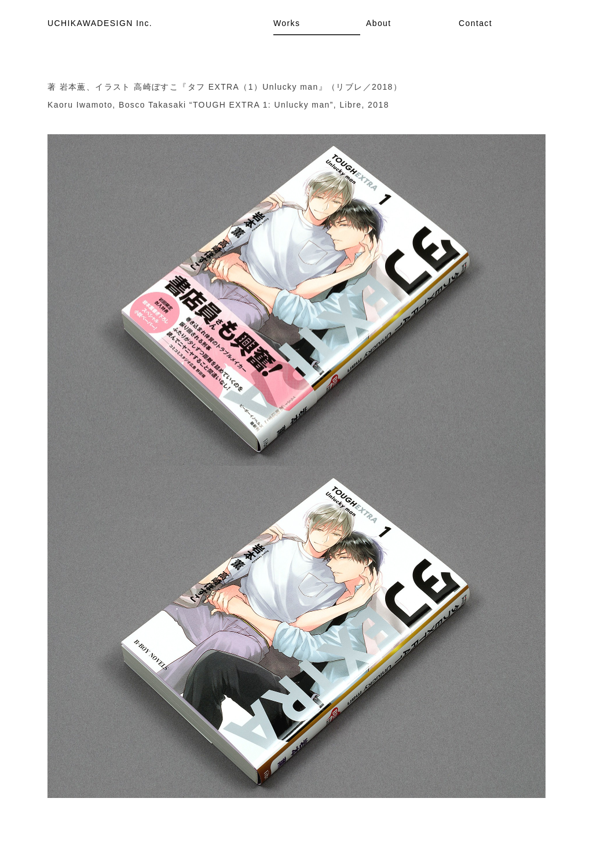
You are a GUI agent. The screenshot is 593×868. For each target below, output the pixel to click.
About (379, 23)
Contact (475, 23)
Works (287, 23)
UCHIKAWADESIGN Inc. (100, 23)
